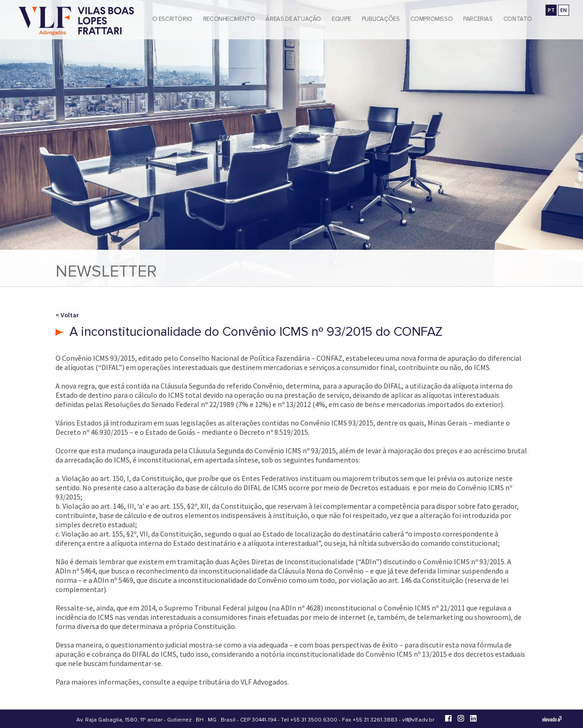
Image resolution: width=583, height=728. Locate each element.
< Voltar (67, 315)
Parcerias (478, 19)
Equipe (341, 19)
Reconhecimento (229, 19)
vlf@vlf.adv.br (418, 720)
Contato (518, 19)
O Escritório (172, 19)
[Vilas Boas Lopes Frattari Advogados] (76, 22)
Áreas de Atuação (293, 19)
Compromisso (432, 19)
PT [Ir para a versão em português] (551, 10)
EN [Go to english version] (564, 10)
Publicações (381, 19)
